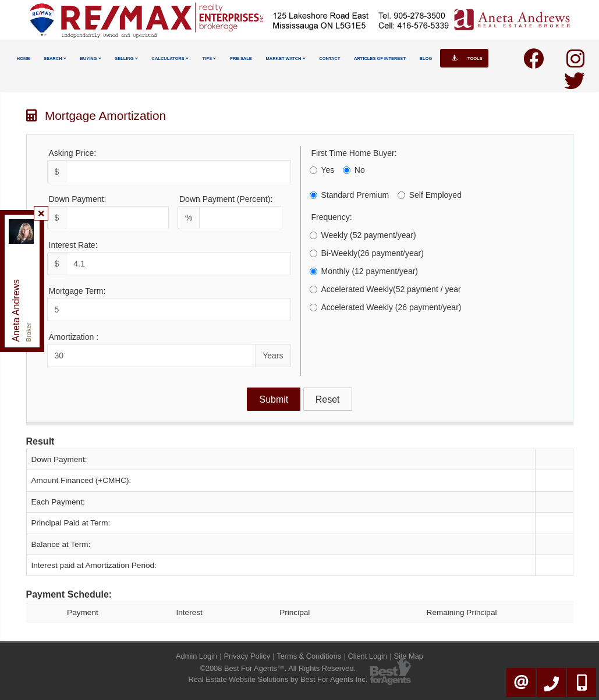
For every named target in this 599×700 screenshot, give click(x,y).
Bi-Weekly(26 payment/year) (367, 253)
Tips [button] (210, 58)
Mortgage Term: (77, 291)
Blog (426, 58)
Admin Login (196, 656)
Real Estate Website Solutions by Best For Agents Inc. (278, 679)
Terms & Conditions (309, 656)
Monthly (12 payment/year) (364, 271)
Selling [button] (126, 58)
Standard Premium (350, 195)
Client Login (368, 656)
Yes (322, 170)
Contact (329, 58)
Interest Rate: (73, 245)
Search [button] (55, 58)
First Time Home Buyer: (354, 153)
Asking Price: (73, 153)
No (354, 170)
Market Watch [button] (286, 58)
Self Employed (430, 195)
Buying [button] (90, 58)
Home (23, 58)
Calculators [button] (170, 58)
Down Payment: (78, 199)
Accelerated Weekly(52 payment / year (385, 289)
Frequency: (332, 217)
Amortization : (74, 337)
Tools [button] (464, 58)
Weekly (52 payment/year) (363, 235)
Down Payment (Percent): (226, 199)
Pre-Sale (241, 58)
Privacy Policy (247, 656)
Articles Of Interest (380, 58)
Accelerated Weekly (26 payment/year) (386, 307)
